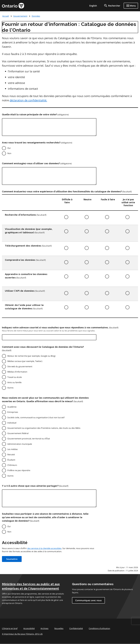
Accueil (6, 16)
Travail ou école (15, 377)
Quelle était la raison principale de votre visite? (29, 114)
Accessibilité (29, 628)
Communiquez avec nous (88, 600)
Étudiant (11, 460)
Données (36, 16)
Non (9, 153)
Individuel (12, 423)
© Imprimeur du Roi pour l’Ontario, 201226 (22, 634)
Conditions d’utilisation (99, 628)
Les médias (13, 449)
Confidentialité (76, 628)
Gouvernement (20, 16)
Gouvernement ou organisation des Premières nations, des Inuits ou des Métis (44, 428)
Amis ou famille (14, 382)
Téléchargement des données (23, 246)
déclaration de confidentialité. (28, 100)
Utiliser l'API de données (20, 291)
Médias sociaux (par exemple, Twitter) (25, 361)
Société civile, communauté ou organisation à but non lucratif (36, 417)
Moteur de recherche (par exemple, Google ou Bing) (31, 356)
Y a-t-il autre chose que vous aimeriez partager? (30, 486)
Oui (9, 148)
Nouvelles (59, 628)
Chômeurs (12, 465)
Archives (44, 628)
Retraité (11, 455)
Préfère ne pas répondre (19, 470)
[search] (112, 6)
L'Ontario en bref (10, 628)
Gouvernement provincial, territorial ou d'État (29, 439)
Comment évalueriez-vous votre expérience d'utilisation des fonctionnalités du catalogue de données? (62, 191)
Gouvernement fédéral (18, 433)
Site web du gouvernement (20, 366)
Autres (10, 388)
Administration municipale (20, 444)
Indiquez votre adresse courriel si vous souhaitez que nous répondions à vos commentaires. (55, 327)
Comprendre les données (20, 260)
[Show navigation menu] (131, 6)
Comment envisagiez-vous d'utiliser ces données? (31, 163)
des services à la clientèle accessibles (44, 548)
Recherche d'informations (20, 215)
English (93, 6)
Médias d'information (17, 372)
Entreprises (13, 412)
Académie (12, 407)
